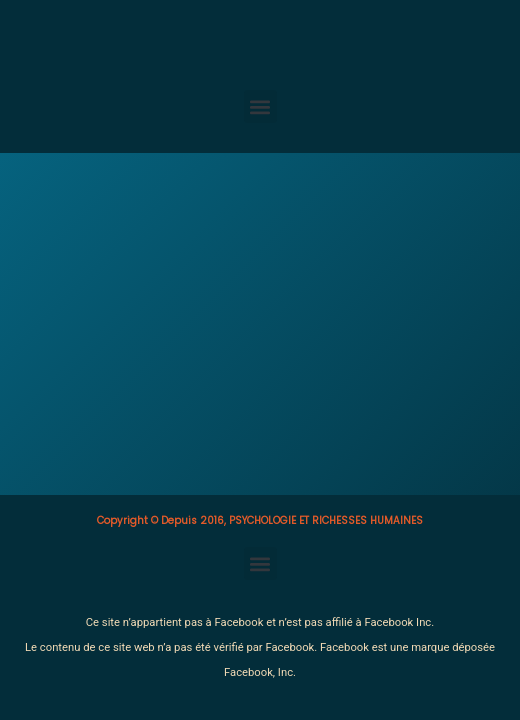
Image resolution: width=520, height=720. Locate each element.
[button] (260, 106)
